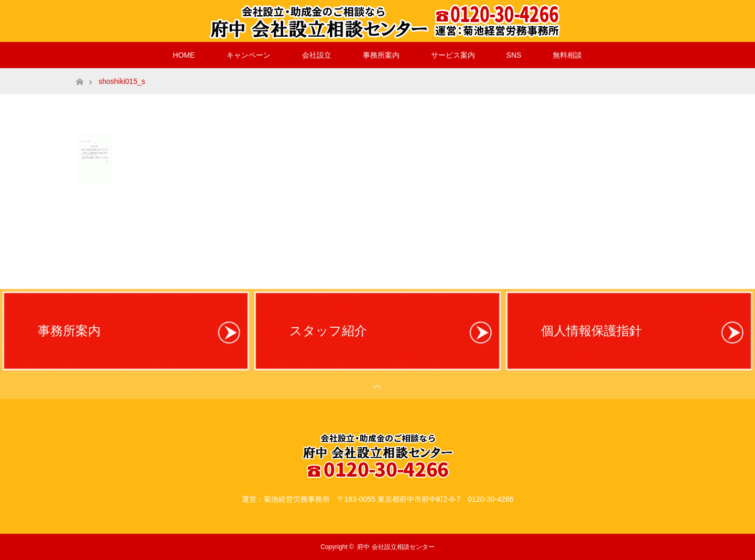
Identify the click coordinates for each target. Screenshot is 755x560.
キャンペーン (249, 55)
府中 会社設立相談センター (396, 547)
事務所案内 (381, 55)
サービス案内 (453, 55)
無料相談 (567, 55)
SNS (514, 55)
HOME (184, 55)
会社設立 (317, 55)
